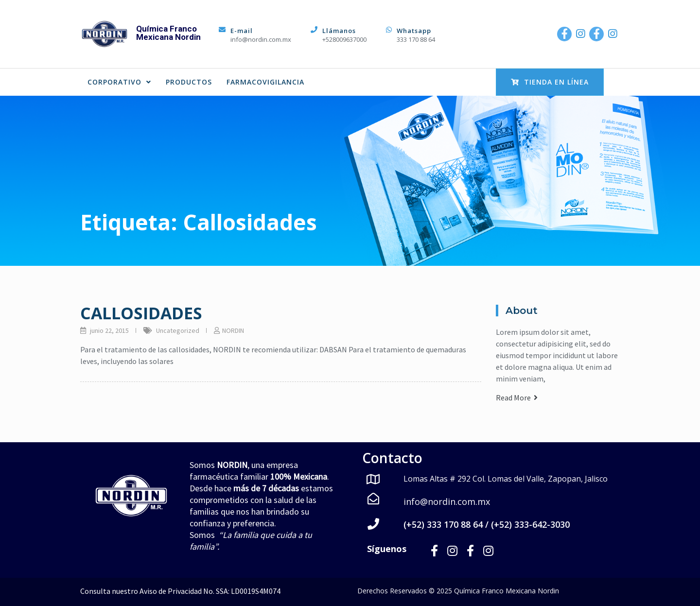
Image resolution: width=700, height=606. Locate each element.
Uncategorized (178, 330)
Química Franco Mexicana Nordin (168, 33)
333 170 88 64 (416, 39)
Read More (517, 398)
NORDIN (233, 330)
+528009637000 (344, 39)
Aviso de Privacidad (171, 590)
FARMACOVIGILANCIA (265, 82)
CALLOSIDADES (141, 313)
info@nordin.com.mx (261, 39)
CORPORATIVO (119, 82)
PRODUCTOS (189, 82)
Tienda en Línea (550, 82)
